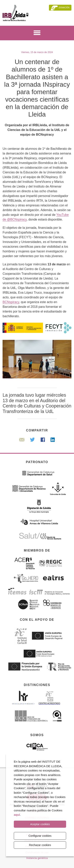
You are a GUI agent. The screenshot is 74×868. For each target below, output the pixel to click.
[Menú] (37, 33)
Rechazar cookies (40, 845)
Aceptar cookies (40, 824)
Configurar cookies (40, 836)
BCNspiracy (11, 302)
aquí (17, 815)
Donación (64, 8)
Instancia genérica (37, 858)
